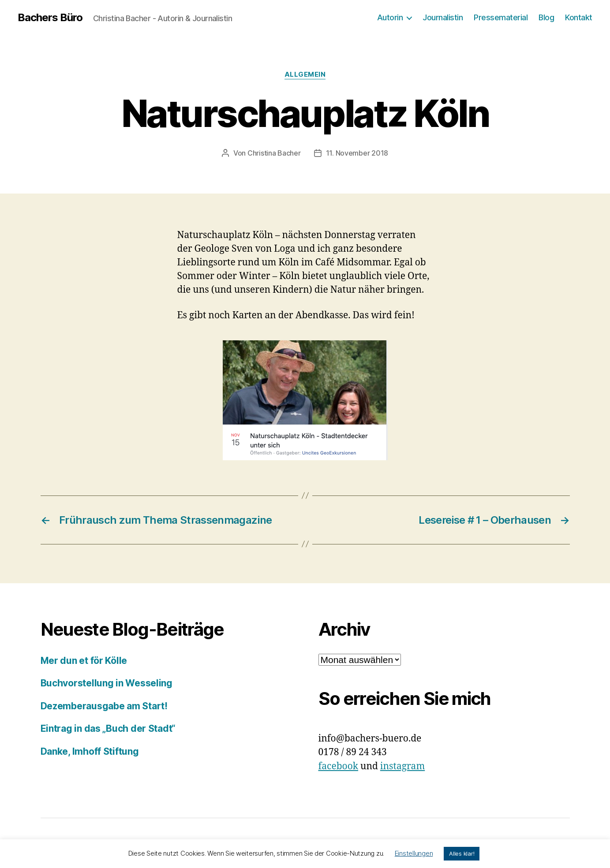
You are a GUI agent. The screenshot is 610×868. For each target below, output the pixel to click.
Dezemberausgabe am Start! (104, 706)
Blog (546, 17)
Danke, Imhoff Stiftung (90, 751)
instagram (402, 766)
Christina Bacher (274, 153)
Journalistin (443, 17)
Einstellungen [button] (414, 853)
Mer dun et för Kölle (84, 661)
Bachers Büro (50, 18)
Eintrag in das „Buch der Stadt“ (108, 728)
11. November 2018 (357, 153)
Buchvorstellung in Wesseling (107, 683)
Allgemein (305, 75)
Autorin (390, 17)
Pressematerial (501, 17)
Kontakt (579, 17)
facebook (339, 766)
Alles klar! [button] (462, 853)
